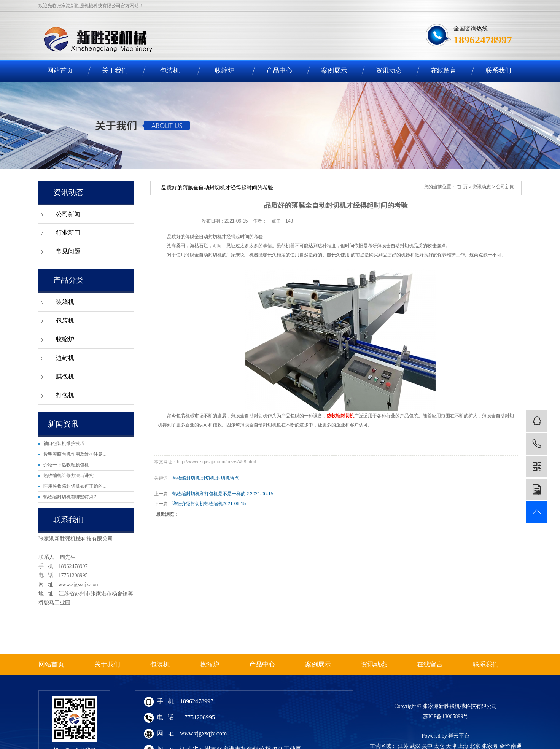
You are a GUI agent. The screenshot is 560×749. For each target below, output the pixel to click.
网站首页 (60, 71)
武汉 (415, 746)
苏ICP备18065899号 (446, 716)
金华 (504, 746)
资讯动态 (389, 71)
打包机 (65, 395)
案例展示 (334, 71)
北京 (475, 746)
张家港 (490, 746)
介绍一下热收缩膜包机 (66, 465)
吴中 (427, 746)
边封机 (65, 358)
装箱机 (65, 302)
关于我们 (115, 71)
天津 (451, 746)
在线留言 (444, 71)
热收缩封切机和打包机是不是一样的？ (211, 494)
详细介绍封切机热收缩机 (197, 504)
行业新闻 (68, 233)
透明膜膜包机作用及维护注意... (75, 454)
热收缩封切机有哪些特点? (70, 497)
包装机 (170, 71)
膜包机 (65, 376)
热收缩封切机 (186, 478)
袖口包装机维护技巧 (64, 444)
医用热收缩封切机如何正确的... (75, 486)
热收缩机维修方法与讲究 (68, 475)
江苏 (403, 746)
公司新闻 (68, 214)
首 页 (462, 187)
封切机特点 (228, 478)
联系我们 (498, 71)
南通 (516, 746)
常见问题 (68, 251)
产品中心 (279, 71)
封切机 (208, 478)
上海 (463, 746)
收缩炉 (225, 71)
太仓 (439, 746)
